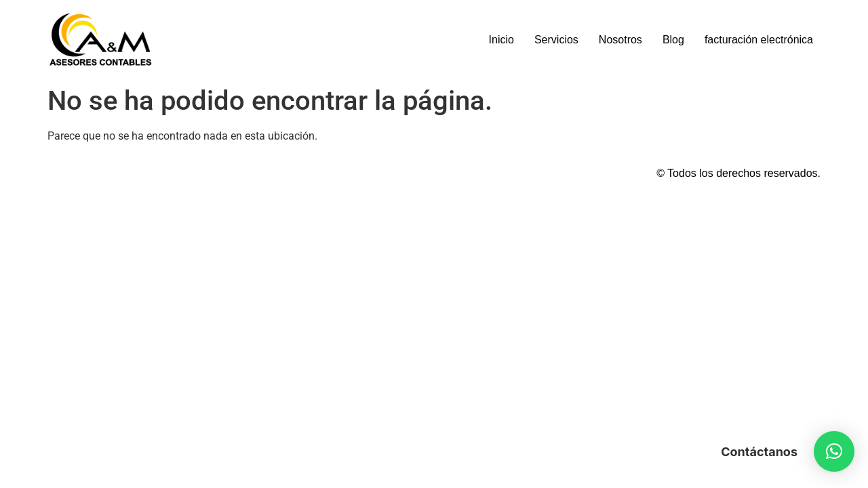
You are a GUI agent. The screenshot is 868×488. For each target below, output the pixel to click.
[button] (834, 451)
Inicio (501, 40)
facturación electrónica (759, 40)
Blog (673, 40)
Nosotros (620, 40)
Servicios (556, 40)
